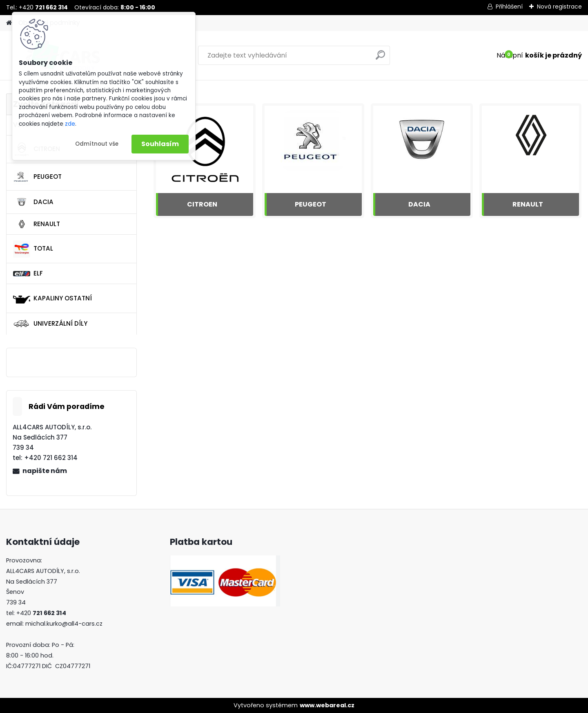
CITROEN (202, 204)
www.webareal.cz (327, 705)
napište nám (45, 471)
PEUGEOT (37, 177)
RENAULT (37, 224)
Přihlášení (509, 7)
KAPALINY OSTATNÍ (52, 298)
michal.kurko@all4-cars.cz (64, 624)
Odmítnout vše (97, 144)
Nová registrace (559, 7)
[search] (380, 58)
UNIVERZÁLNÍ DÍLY (50, 324)
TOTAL (33, 249)
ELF (28, 273)
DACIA (33, 202)
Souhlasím (160, 144)
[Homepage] (9, 23)
